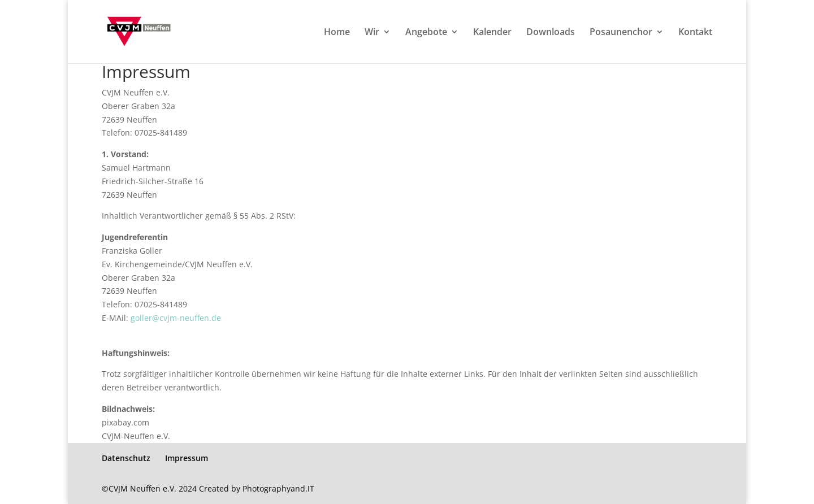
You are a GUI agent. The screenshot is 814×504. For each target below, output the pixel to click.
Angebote (426, 33)
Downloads (551, 33)
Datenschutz (126, 458)
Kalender (492, 33)
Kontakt (695, 33)
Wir (372, 33)
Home (337, 33)
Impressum (187, 458)
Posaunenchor (621, 33)
